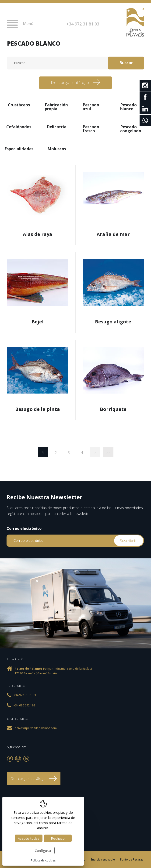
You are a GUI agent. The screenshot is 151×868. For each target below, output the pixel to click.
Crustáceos (19, 105)
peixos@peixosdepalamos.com (36, 728)
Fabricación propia (56, 107)
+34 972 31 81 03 (83, 24)
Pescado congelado (131, 129)
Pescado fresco (91, 129)
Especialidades (19, 149)
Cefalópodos (19, 127)
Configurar (43, 850)
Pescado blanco (128, 107)
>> (108, 452)
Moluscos (57, 149)
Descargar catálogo (75, 82)
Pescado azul (91, 107)
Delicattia (57, 127)
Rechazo (58, 838)
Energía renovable (103, 859)
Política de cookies (43, 860)
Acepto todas (29, 838)
